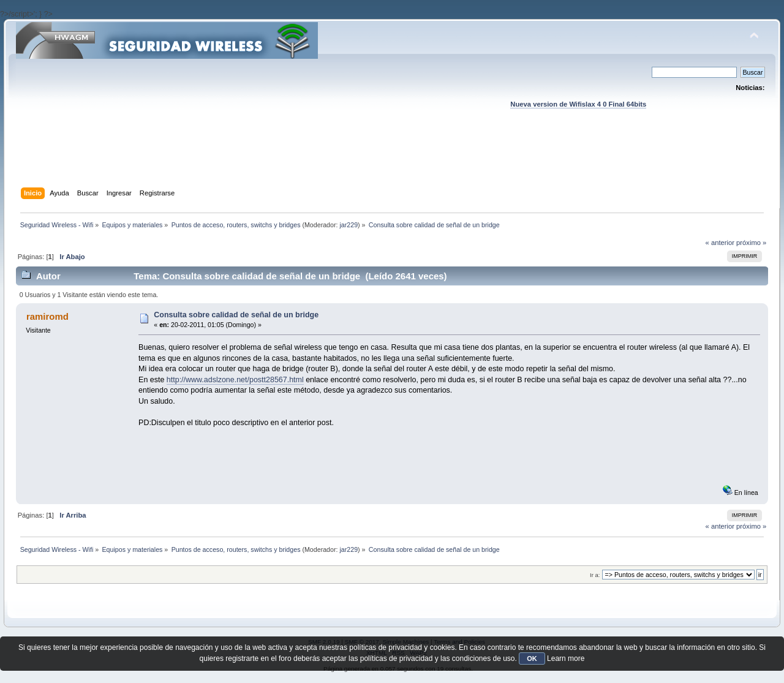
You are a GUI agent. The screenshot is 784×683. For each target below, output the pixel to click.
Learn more (566, 658)
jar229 (349, 225)
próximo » (751, 243)
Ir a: (595, 575)
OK (532, 658)
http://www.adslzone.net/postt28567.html (235, 380)
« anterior (720, 243)
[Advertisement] (392, 160)
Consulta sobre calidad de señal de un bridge (236, 315)
